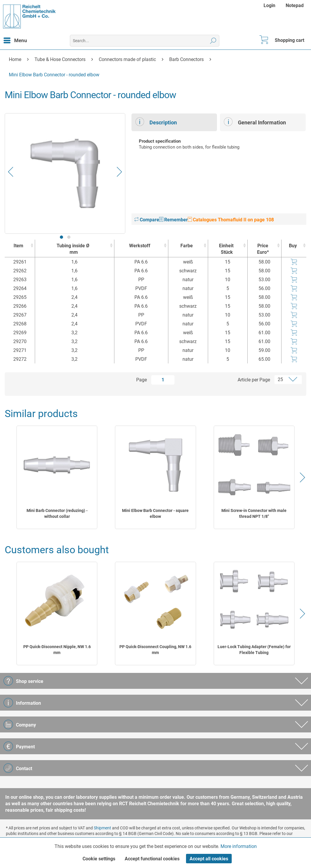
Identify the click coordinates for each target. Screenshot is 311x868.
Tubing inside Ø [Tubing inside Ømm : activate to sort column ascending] (73, 249)
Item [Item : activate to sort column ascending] (18, 246)
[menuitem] (270, 5)
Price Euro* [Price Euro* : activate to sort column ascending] (263, 249)
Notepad (295, 5)
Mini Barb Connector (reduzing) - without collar (57, 513)
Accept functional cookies (152, 859)
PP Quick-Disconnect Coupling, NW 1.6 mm (155, 650)
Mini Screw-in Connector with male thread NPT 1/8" (254, 513)
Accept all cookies (209, 859)
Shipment (102, 828)
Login (269, 5)
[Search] (213, 41)
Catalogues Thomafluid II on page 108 (231, 220)
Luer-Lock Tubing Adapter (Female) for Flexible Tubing (254, 650)
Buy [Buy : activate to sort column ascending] (293, 246)
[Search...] (144, 41)
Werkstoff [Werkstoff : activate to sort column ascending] (140, 246)
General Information (255, 122)
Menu (15, 39)
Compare (147, 220)
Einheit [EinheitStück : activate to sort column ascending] (226, 249)
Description (156, 122)
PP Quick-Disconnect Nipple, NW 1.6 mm (57, 650)
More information (239, 846)
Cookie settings (99, 859)
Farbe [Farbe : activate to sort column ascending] (187, 246)
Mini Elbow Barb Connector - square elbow (155, 513)
